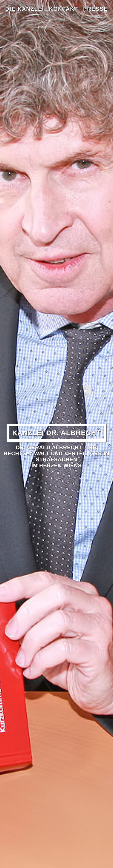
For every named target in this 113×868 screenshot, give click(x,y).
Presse (96, 9)
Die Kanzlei (25, 9)
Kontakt (64, 9)
